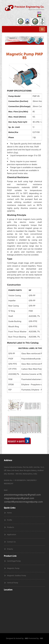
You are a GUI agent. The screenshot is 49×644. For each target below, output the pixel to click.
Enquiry (10, 549)
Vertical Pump (13, 583)
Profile (10, 520)
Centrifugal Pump (14, 561)
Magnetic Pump (13, 568)
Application (12, 535)
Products (11, 527)
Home (9, 513)
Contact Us (11, 542)
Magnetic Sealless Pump (17, 576)
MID (26, 638)
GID (42, 638)
